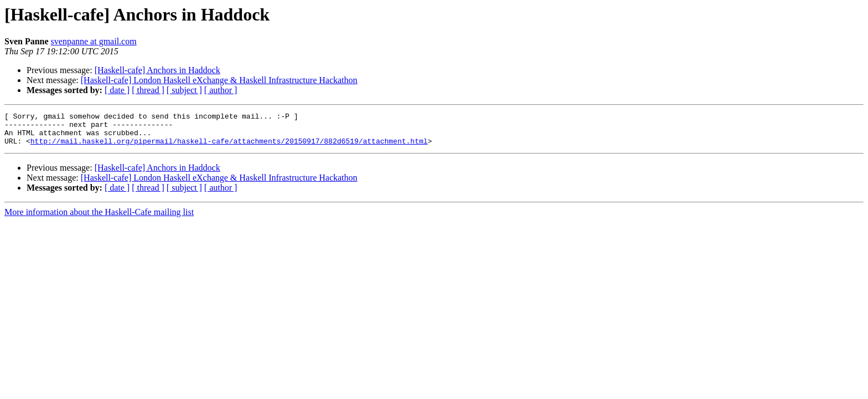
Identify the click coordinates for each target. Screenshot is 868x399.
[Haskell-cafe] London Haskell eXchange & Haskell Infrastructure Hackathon (219, 80)
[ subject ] (184, 90)
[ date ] (117, 90)
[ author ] (221, 90)
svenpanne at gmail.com (94, 41)
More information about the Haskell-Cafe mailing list (99, 219)
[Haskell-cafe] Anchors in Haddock (157, 70)
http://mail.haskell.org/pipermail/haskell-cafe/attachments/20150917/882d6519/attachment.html (229, 147)
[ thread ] (148, 90)
